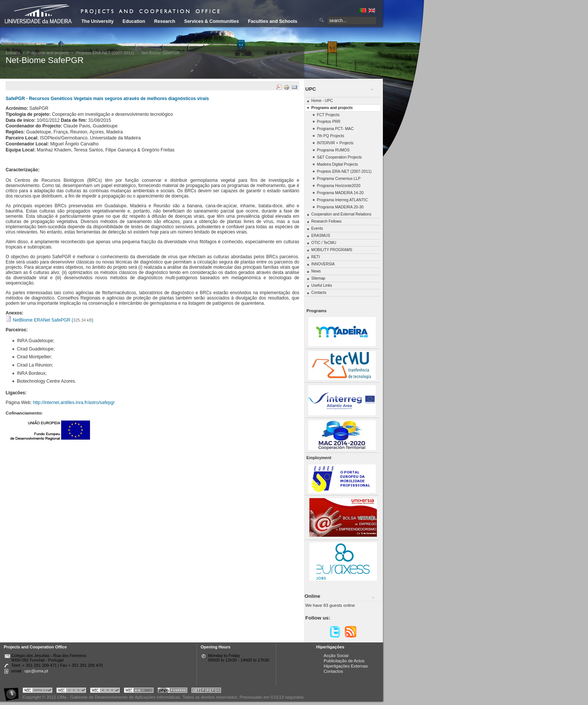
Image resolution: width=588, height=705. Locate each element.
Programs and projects (48, 53)
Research (165, 21)
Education (134, 21)
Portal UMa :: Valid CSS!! (71, 691)
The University (97, 21)
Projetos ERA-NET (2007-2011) (105, 53)
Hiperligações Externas (346, 666)
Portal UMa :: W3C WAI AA (139, 691)
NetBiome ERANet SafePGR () (49, 320)
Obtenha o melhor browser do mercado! (206, 691)
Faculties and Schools (272, 21)
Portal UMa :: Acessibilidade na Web (13, 691)
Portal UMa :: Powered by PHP (172, 691)
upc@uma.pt (36, 671)
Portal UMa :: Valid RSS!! (105, 691)
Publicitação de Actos (344, 661)
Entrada (13, 53)
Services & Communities (211, 21)
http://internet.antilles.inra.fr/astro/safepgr (74, 403)
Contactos (333, 671)
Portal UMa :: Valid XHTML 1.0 (37, 691)
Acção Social (336, 656)
